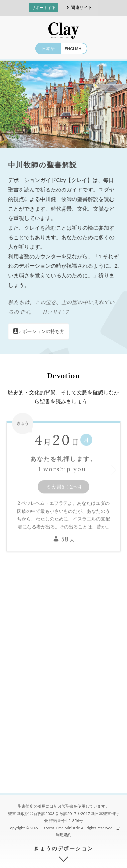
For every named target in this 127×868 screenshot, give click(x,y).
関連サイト (79, 7)
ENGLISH (73, 49)
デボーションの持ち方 (39, 331)
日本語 (48, 49)
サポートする (44, 7)
